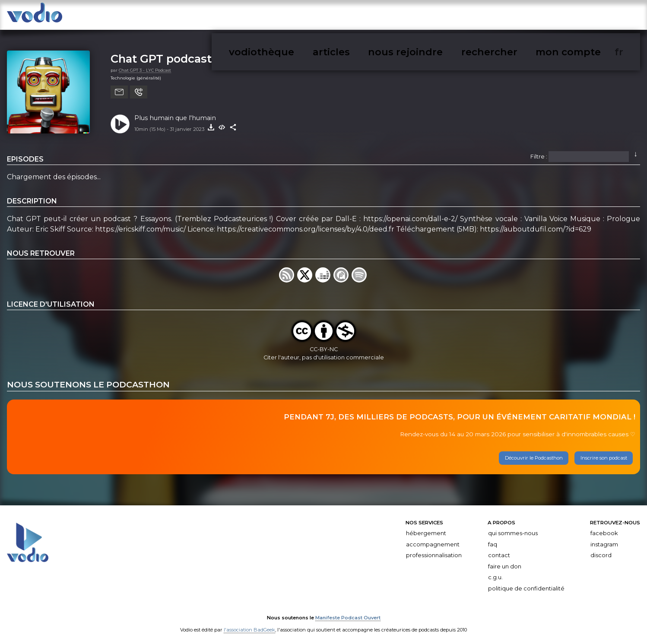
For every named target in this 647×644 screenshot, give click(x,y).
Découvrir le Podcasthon (534, 454)
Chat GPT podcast (161, 54)
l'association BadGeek (249, 625)
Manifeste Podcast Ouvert (348, 613)
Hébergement (426, 528)
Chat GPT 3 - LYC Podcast (145, 65)
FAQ (493, 540)
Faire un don (505, 562)
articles (462, 17)
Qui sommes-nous (513, 528)
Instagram (604, 540)
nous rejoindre (506, 17)
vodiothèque (421, 17)
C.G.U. (495, 573)
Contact (499, 551)
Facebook (604, 528)
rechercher (557, 17)
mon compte (603, 17)
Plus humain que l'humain (175, 113)
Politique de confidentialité (526, 584)
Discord (601, 551)
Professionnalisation (434, 551)
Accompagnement (433, 540)
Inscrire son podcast (604, 454)
